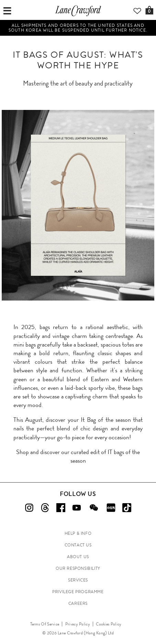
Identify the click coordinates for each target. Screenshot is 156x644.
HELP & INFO (78, 533)
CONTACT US (78, 545)
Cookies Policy (109, 624)
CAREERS (78, 603)
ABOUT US (78, 557)
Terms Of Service (45, 624)
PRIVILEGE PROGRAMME (78, 592)
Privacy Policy (78, 624)
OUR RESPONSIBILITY (78, 568)
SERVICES (78, 580)
